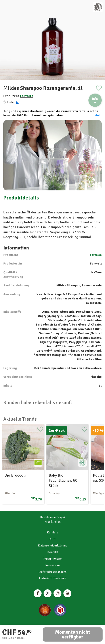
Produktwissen (52, 559)
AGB (52, 539)
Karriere (53, 532)
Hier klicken (53, 522)
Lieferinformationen (52, 578)
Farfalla (27, 96)
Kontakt (53, 552)
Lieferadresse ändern (52, 572)
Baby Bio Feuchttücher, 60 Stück (63, 480)
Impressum (52, 565)
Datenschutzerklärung (53, 545)
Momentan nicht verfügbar (73, 634)
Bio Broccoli (15, 475)
